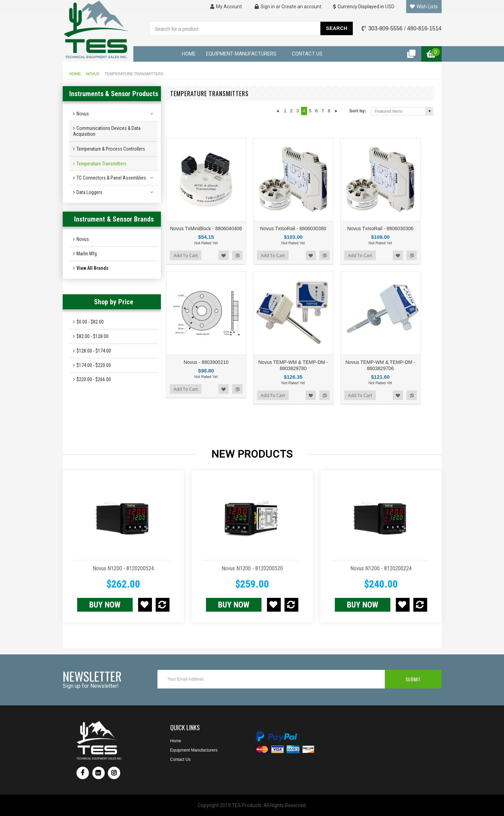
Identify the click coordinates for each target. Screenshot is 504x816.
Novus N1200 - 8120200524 (123, 568)
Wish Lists (424, 7)
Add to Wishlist (224, 255)
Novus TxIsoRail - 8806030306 (380, 228)
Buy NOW (105, 605)
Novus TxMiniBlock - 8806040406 (206, 228)
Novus (93, 74)
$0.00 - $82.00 (90, 322)
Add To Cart (186, 255)
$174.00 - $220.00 (94, 365)
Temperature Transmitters (101, 164)
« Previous (278, 111)
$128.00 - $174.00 (94, 351)
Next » (336, 111)
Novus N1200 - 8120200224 (381, 568)
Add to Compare (237, 255)
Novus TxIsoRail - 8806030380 (293, 228)
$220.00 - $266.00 (94, 379)
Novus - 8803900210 (206, 362)
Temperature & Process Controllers (111, 149)
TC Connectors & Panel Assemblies (111, 178)
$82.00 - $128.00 (92, 336)
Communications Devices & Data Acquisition (107, 131)
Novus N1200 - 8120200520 (252, 568)
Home (75, 74)
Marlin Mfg (87, 254)
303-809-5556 (385, 28)
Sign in (265, 7)
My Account (226, 7)
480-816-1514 (424, 28)
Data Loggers (89, 192)
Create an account (301, 7)
